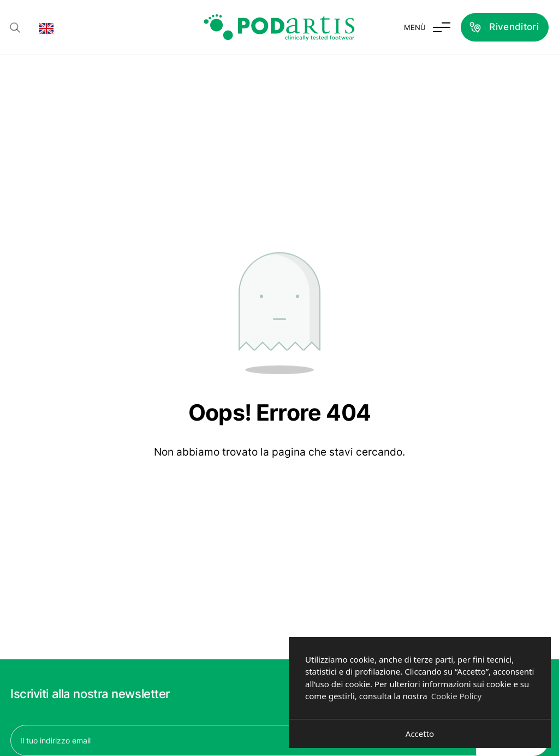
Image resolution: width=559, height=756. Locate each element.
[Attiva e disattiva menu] (427, 27)
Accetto (420, 734)
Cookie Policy (457, 696)
